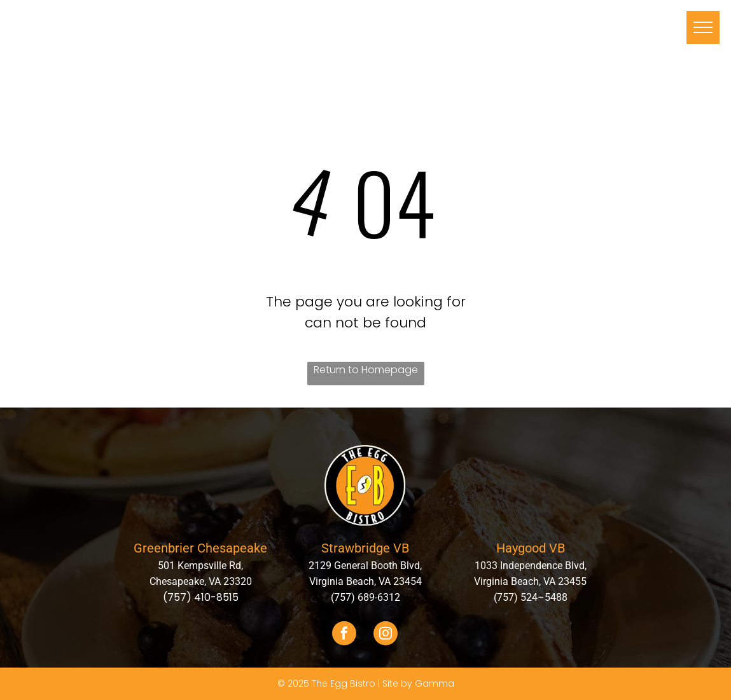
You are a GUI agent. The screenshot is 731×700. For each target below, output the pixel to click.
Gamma (435, 683)
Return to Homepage (366, 370)
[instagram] (386, 635)
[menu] (703, 27)
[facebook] (344, 635)
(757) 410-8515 (201, 597)
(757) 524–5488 (531, 597)
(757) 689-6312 (365, 597)
